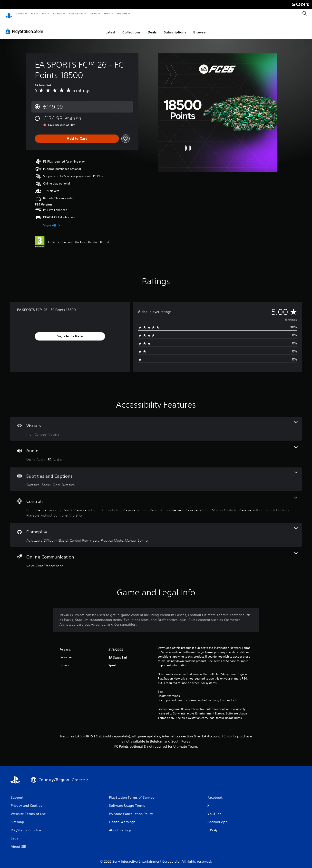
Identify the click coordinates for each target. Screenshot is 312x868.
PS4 (44, 13)
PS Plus (58, 13)
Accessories (76, 13)
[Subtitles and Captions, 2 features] (156, 475)
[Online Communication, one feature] (156, 556)
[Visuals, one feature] (156, 424)
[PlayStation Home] (9, 14)
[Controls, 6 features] (156, 502)
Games (19, 13)
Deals (152, 28)
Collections (132, 28)
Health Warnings (169, 691)
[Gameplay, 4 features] (156, 530)
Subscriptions (175, 28)
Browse (199, 28)
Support (122, 13)
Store (107, 13)
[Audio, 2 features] (156, 449)
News (94, 13)
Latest (110, 28)
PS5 (33, 13)
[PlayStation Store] (25, 27)
